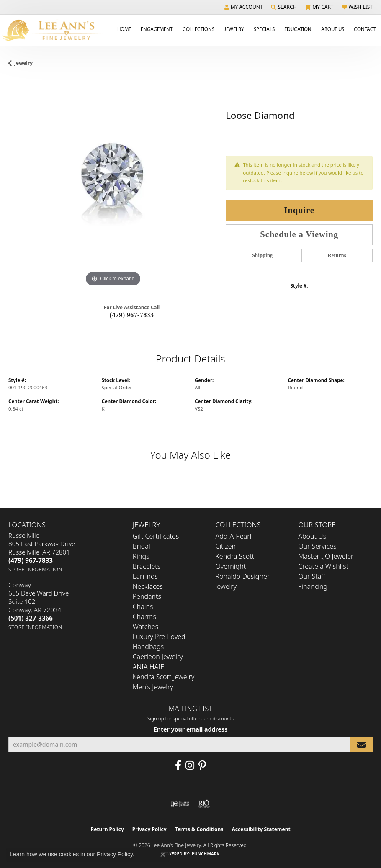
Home (124, 29)
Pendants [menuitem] (147, 596)
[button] (244, 7)
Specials (264, 29)
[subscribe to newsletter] (361, 744)
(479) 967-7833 (132, 315)
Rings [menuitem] (141, 556)
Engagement (157, 29)
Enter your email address (191, 729)
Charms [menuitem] (144, 616)
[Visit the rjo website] (204, 804)
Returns (337, 255)
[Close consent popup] (163, 855)
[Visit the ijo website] (180, 804)
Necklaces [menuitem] (148, 586)
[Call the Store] (31, 560)
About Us (333, 29)
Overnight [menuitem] (230, 566)
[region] (113, 184)
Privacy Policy (149, 829)
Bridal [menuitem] (142, 546)
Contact (365, 29)
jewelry (23, 63)
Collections (198, 29)
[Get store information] (35, 569)
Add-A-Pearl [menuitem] (233, 536)
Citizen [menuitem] (225, 546)
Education (298, 29)
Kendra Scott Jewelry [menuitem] (164, 677)
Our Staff (312, 576)
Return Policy (107, 829)
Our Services (317, 546)
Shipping (262, 255)
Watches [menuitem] (146, 627)
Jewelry (234, 29)
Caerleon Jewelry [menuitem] (158, 657)
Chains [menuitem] (143, 606)
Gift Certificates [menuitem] (156, 536)
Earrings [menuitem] (145, 576)
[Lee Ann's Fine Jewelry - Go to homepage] (54, 30)
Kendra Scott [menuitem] (235, 556)
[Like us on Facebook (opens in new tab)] (178, 765)
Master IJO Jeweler (326, 556)
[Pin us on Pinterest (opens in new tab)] (202, 765)
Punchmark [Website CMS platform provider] (206, 854)
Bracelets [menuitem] (147, 566)
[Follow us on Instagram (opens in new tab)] (190, 765)
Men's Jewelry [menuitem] (153, 687)
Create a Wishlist (323, 566)
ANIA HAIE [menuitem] (148, 667)
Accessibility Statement (261, 829)
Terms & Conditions (199, 829)
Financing (313, 586)
